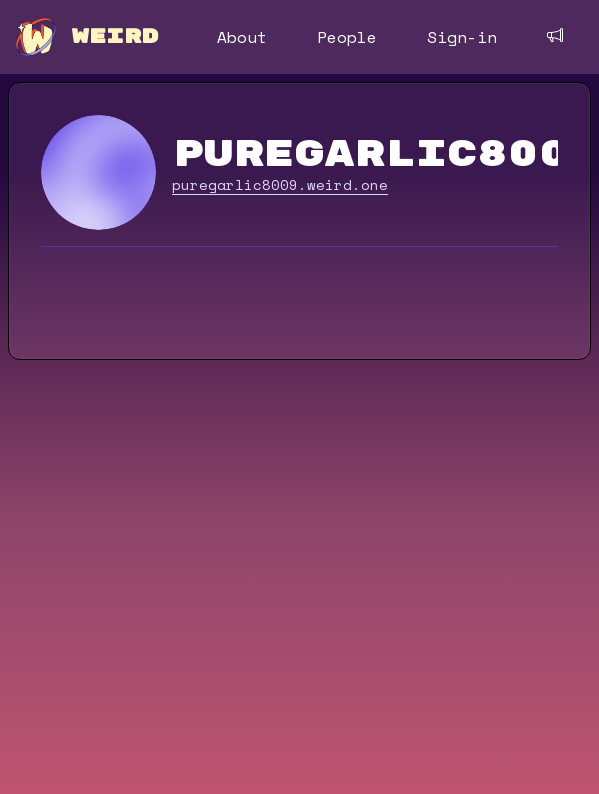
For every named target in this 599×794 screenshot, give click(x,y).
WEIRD (115, 36)
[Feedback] (555, 35)
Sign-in (462, 37)
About (242, 37)
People (347, 37)
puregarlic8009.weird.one (280, 185)
